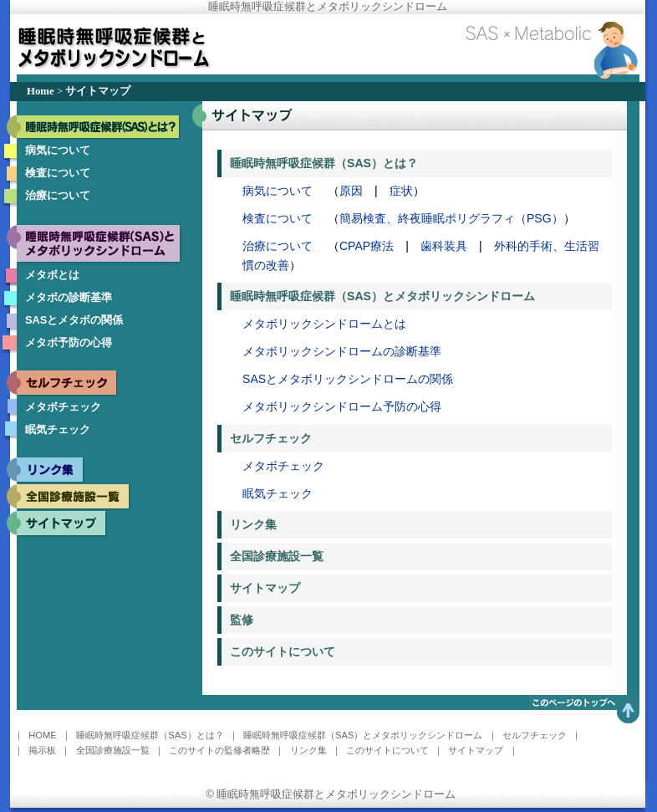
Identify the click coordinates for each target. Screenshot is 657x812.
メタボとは (52, 275)
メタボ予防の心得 (69, 342)
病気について (58, 150)
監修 (242, 620)
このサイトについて (283, 651)
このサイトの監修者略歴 (219, 750)
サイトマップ (265, 588)
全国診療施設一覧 (277, 556)
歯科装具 (444, 246)
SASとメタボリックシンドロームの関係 (348, 379)
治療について (58, 195)
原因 (351, 191)
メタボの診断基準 (69, 297)
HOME (43, 735)
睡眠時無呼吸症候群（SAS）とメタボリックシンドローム (382, 296)
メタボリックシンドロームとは (324, 324)
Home (41, 91)
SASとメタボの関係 (74, 320)
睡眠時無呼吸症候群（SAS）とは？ (324, 163)
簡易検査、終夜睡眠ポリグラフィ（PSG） (451, 218)
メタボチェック (63, 407)
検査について (58, 173)
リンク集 (253, 524)
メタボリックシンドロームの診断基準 (342, 351)
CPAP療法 (367, 246)
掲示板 (42, 750)
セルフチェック (271, 438)
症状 (401, 191)
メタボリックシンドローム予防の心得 (342, 406)
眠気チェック (58, 429)
